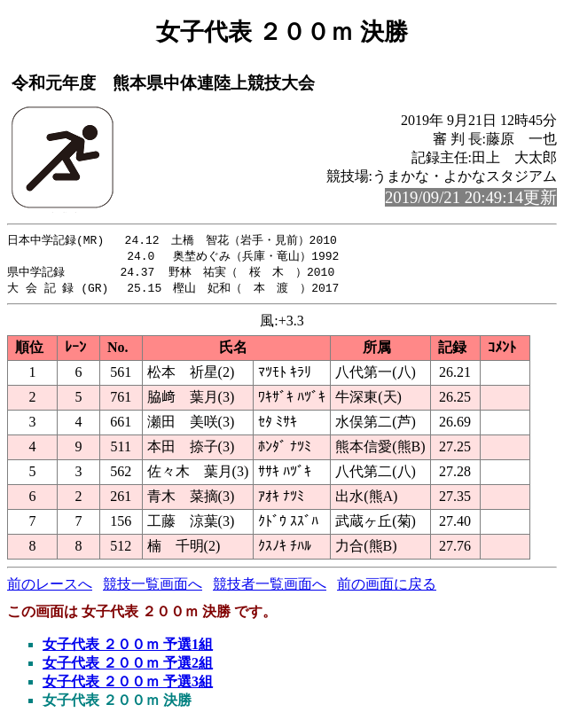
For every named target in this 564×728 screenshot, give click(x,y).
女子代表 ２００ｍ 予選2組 (128, 666)
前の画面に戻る (387, 587)
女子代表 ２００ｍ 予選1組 (128, 648)
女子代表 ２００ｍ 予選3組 (128, 685)
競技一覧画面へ (153, 587)
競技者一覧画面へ (270, 587)
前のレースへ (50, 587)
